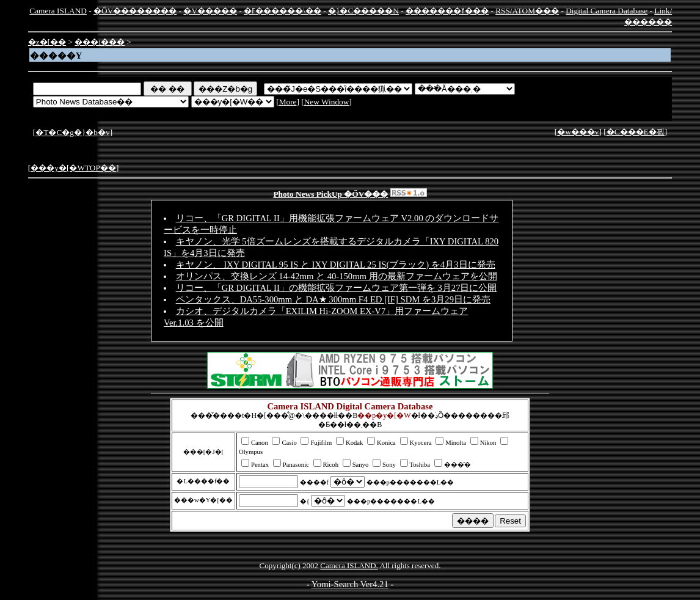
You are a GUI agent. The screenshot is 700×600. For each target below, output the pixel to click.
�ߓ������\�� (283, 11)
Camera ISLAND (58, 11)
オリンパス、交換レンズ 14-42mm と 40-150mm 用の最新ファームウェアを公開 (337, 276)
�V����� (210, 11)
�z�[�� (47, 42)
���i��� (100, 42)
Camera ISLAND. (349, 565)
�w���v (578, 132)
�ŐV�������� (135, 11)
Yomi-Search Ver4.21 (350, 584)
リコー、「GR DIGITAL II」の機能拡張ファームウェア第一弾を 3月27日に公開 (337, 288)
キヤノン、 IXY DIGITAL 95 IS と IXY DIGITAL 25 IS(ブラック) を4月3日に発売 (336, 265)
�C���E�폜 (636, 132)
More (288, 102)
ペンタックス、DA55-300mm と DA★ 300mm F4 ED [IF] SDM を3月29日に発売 (333, 299)
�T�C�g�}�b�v (72, 132)
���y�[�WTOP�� (73, 168)
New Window (327, 102)
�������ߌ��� (447, 11)
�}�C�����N (363, 11)
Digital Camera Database (607, 11)
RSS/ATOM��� (527, 11)
